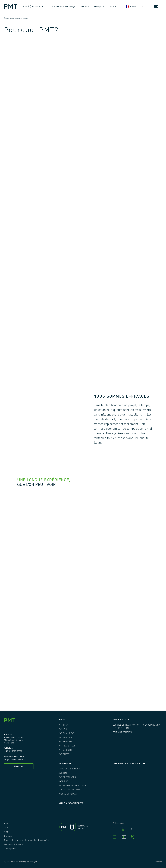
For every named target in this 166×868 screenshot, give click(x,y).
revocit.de (158, 862)
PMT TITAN (63, 725)
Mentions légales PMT (14, 844)
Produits (64, 720)
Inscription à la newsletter (129, 764)
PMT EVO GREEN (66, 742)
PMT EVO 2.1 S (65, 737)
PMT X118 (63, 729)
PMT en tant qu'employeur (73, 785)
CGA (6, 828)
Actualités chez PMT (69, 790)
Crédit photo (10, 849)
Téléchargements (122, 732)
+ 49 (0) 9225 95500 (13, 751)
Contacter (19, 766)
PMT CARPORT (65, 750)
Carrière (113, 7)
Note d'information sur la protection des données (27, 840)
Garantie (8, 836)
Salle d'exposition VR (71, 803)
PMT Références (67, 777)
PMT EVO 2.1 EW (66, 733)
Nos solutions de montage (64, 7)
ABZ (6, 832)
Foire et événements (70, 769)
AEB (6, 823)
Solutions (85, 7)
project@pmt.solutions (15, 760)
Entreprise (99, 7)
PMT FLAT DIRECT (67, 746)
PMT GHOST (64, 754)
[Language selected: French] (134, 7)
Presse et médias (68, 794)
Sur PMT (63, 773)
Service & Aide (121, 720)
